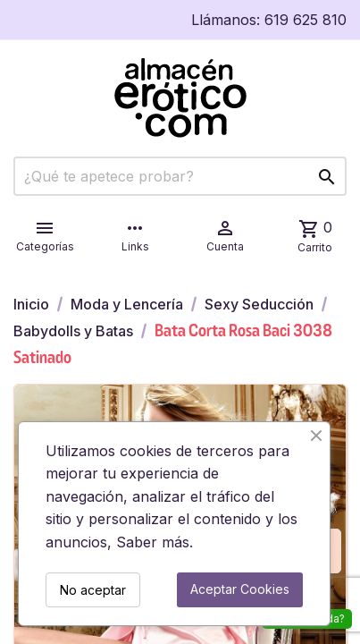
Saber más (153, 542)
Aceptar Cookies (240, 589)
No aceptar (93, 590)
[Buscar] (180, 176)
